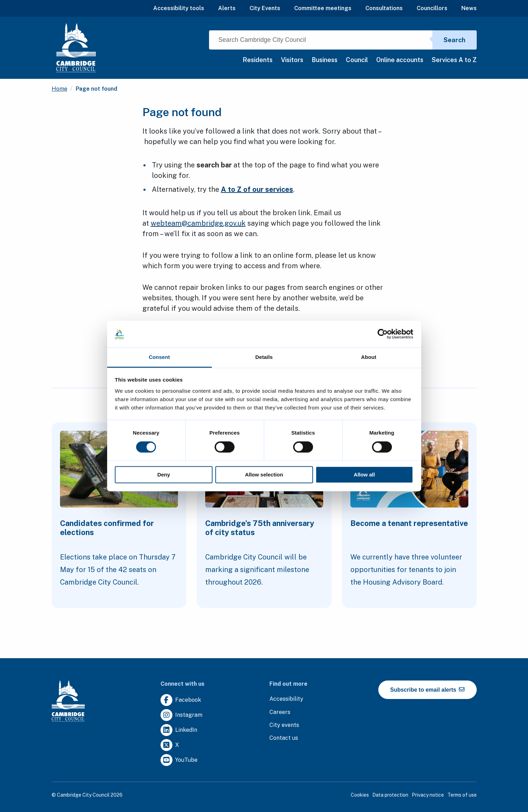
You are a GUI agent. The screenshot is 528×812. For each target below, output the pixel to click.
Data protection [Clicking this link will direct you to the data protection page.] (390, 795)
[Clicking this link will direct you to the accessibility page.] (286, 699)
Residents (258, 60)
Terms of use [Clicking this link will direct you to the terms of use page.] (462, 795)
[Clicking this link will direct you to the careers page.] (280, 712)
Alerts (227, 8)
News (469, 8)
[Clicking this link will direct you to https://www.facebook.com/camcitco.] (181, 700)
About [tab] (369, 357)
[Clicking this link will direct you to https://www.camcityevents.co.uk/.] (284, 725)
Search (455, 40)
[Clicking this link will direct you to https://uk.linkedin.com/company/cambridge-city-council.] (179, 730)
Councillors (432, 8)
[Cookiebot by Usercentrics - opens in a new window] (383, 334)
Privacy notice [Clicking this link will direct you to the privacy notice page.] (428, 795)
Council (357, 60)
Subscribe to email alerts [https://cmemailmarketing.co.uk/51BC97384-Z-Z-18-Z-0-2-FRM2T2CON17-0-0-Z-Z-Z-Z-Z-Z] (427, 690)
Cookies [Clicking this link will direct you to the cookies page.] (360, 795)
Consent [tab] (159, 357)
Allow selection (264, 475)
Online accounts (400, 60)
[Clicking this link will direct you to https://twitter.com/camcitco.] (170, 745)
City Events (265, 8)
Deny (164, 475)
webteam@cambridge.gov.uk (198, 223)
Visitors (292, 60)
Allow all (365, 475)
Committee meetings (323, 8)
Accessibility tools (179, 8)
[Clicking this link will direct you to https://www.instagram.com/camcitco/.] (181, 715)
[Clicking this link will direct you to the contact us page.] (284, 738)
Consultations (384, 8)
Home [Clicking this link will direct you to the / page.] (60, 89)
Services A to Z (454, 60)
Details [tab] (264, 357)
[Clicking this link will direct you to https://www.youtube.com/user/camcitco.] (179, 760)
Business (325, 60)
